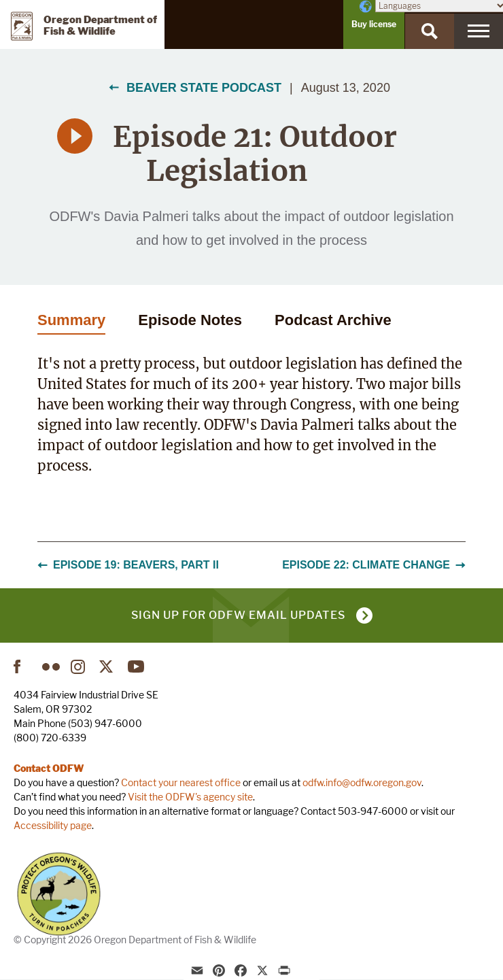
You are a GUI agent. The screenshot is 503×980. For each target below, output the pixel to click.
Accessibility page (53, 825)
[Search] (430, 31)
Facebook (22, 666)
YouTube (137, 666)
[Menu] (479, 31)
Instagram (80, 666)
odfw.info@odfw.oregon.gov (362, 782)
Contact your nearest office (181, 782)
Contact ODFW (49, 768)
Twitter (108, 666)
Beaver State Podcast (204, 88)
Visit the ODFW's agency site (190, 797)
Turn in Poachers (59, 894)
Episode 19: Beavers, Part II (128, 565)
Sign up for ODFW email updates (238, 615)
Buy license (374, 24)
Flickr (51, 666)
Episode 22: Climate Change (374, 565)
